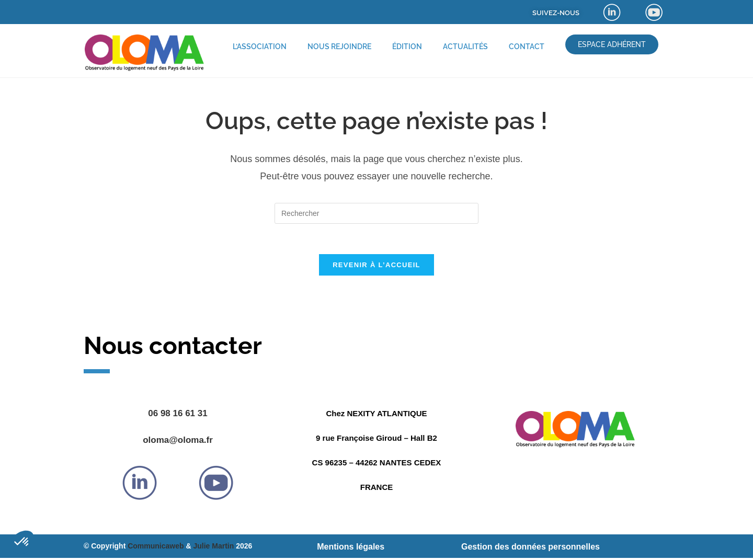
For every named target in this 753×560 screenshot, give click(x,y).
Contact (527, 47)
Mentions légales (351, 548)
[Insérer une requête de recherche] (376, 213)
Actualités (465, 47)
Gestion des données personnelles (530, 548)
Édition (407, 47)
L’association (260, 47)
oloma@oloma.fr (178, 442)
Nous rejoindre (339, 47)
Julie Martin (213, 547)
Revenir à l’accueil (376, 266)
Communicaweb (156, 547)
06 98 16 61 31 (178, 415)
